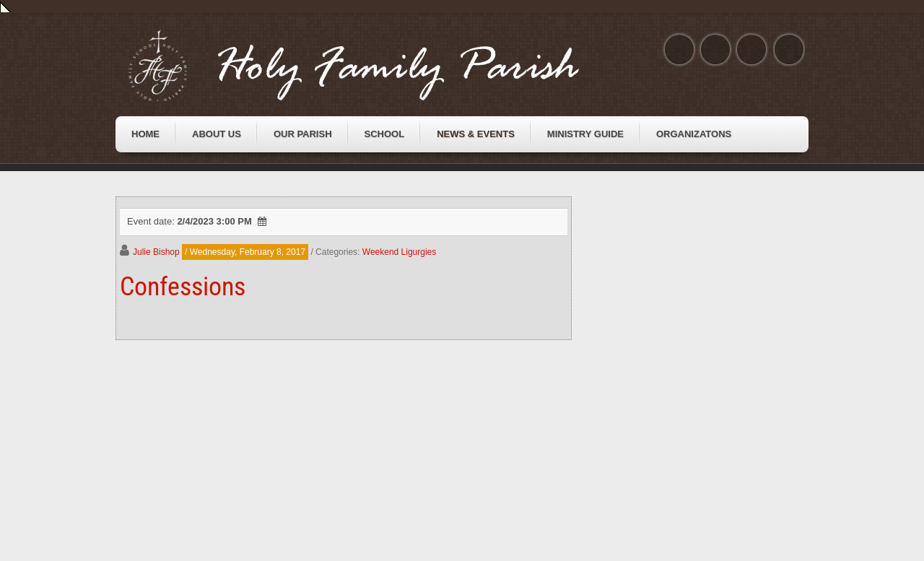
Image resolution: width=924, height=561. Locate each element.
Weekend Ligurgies (400, 252)
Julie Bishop (156, 252)
